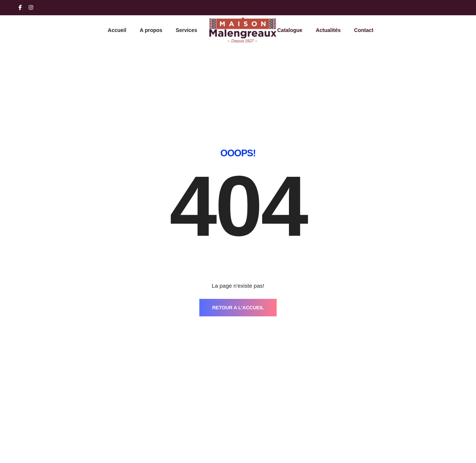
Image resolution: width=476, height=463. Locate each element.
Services (187, 30)
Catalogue (290, 30)
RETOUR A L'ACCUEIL (238, 210)
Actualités (328, 30)
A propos (151, 30)
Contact (364, 30)
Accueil (117, 30)
